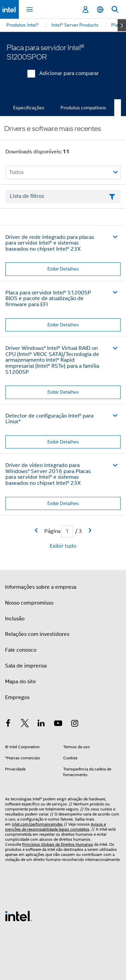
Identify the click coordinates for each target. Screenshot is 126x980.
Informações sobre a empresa (41, 587)
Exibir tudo (63, 546)
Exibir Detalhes (63, 269)
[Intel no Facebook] (8, 724)
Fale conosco (21, 650)
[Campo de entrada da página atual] (67, 531)
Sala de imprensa (26, 666)
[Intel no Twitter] (25, 724)
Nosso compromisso (29, 603)
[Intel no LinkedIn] (41, 724)
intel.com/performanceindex (37, 824)
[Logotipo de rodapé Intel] (18, 916)
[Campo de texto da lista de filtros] (63, 196)
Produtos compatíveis (83, 108)
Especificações (29, 108)
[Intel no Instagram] (75, 724)
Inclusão (15, 619)
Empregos (17, 697)
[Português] (100, 10)
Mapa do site (20, 682)
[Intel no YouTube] (58, 724)
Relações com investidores (37, 634)
